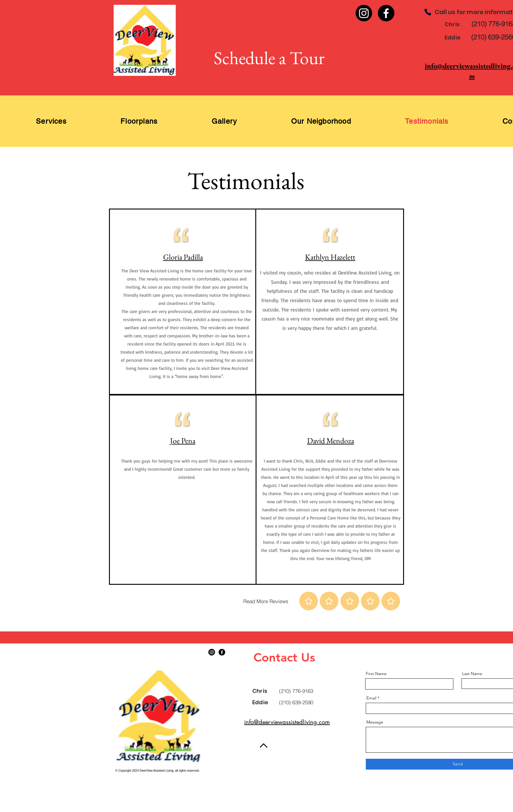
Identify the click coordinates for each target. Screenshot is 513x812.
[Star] (309, 601)
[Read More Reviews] (266, 601)
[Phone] (428, 12)
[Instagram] (364, 13)
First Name (376, 674)
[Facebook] (386, 13)
